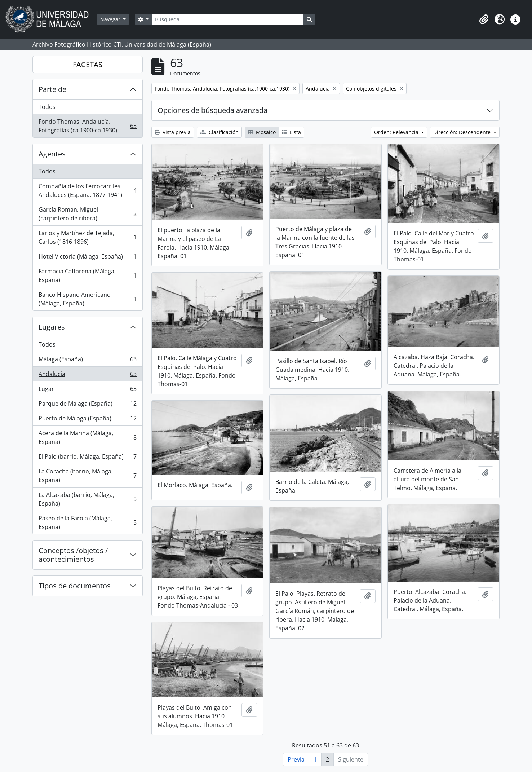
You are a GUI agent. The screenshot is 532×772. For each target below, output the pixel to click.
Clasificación (219, 132)
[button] (484, 19)
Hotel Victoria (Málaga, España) (87, 258)
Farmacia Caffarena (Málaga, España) (87, 275)
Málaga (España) (87, 361)
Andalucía (87, 376)
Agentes (52, 154)
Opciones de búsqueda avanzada (212, 110)
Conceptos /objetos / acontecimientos (73, 555)
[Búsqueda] (228, 19)
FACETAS (88, 64)
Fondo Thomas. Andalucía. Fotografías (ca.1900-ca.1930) (87, 126)
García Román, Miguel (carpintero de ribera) (87, 214)
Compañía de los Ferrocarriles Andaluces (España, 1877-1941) (87, 190)
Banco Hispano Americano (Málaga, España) (87, 299)
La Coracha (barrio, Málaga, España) (87, 476)
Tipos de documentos (75, 586)
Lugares (52, 327)
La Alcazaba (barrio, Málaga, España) (87, 499)
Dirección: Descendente (463, 132)
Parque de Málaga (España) (87, 405)
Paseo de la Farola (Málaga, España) (87, 522)
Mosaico (262, 132)
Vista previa (173, 132)
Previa (296, 759)
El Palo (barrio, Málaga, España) (87, 458)
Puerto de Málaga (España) (87, 420)
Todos (47, 107)
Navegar (111, 19)
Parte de (52, 89)
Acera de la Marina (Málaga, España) (87, 437)
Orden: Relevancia (397, 132)
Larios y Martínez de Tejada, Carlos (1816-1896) (87, 237)
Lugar (87, 390)
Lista (291, 132)
